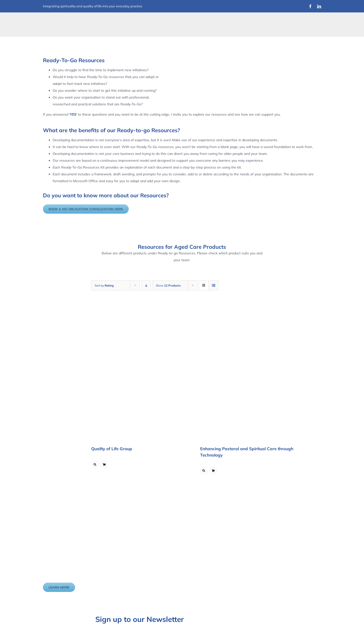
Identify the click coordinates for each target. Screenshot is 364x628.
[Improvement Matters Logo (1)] (73, 20)
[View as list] (213, 285)
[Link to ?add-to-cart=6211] (104, 465)
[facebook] (310, 6)
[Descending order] (146, 285)
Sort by (104, 285)
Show (168, 285)
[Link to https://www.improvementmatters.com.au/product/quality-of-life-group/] (95, 465)
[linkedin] (319, 6)
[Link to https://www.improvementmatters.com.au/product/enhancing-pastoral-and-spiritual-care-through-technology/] (204, 471)
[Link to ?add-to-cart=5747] (213, 471)
